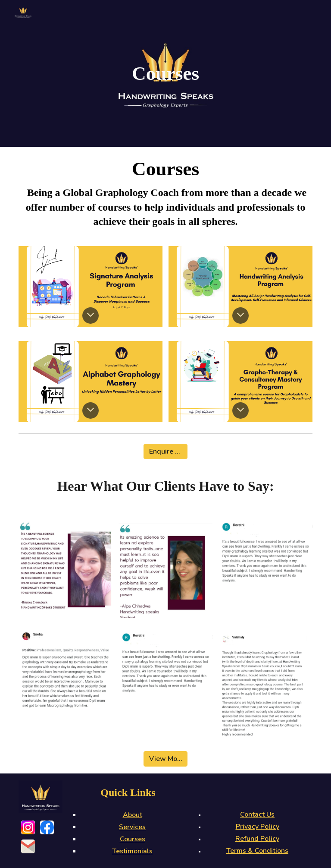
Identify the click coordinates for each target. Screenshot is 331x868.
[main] (166, 73)
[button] (91, 316)
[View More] (166, 759)
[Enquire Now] (166, 451)
